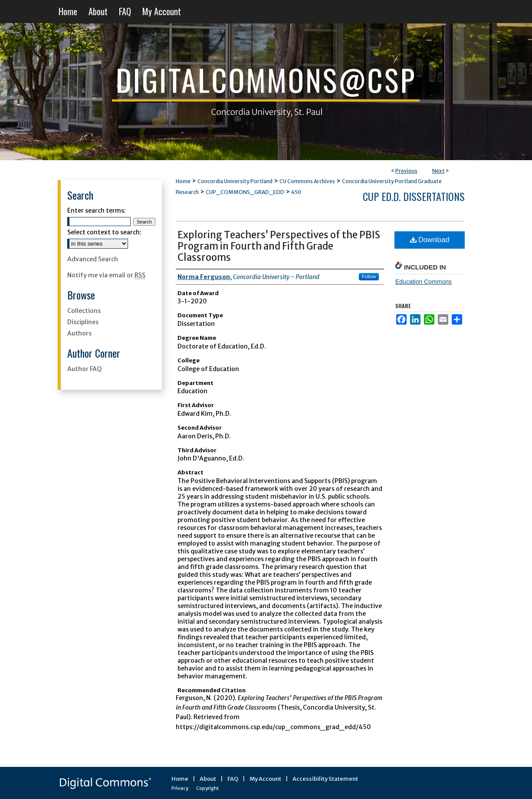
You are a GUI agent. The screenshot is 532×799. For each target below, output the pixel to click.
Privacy (180, 788)
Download (430, 240)
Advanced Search (93, 259)
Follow (369, 276)
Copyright (207, 788)
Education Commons (424, 282)
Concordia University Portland (235, 181)
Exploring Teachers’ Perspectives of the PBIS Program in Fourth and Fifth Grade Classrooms (279, 246)
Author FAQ (84, 369)
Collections (84, 311)
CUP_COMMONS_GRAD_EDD (245, 192)
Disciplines (83, 322)
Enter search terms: (97, 210)
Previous (406, 171)
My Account (265, 779)
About (208, 779)
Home (183, 181)
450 (296, 192)
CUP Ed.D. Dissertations (414, 196)
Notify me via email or (106, 275)
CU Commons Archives (307, 181)
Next (438, 171)
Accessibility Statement (325, 779)
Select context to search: (104, 232)
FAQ (233, 779)
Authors (79, 333)
